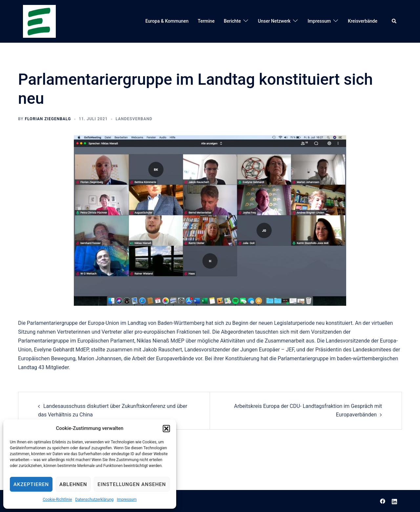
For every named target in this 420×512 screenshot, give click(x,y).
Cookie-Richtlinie (57, 500)
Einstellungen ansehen (132, 484)
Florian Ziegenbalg (48, 119)
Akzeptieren (31, 484)
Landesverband (134, 119)
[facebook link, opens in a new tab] (383, 501)
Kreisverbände (363, 21)
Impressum (127, 500)
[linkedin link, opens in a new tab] (394, 501)
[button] (166, 429)
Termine (206, 21)
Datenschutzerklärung (94, 500)
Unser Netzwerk (274, 21)
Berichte (232, 21)
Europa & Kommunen (167, 21)
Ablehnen (73, 484)
